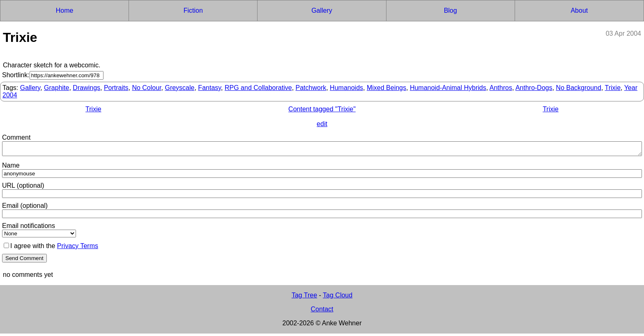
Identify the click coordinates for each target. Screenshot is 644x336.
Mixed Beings (386, 88)
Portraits (116, 88)
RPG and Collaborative (258, 88)
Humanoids (346, 88)
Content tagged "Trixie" (322, 109)
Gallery (30, 88)
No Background (579, 88)
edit (322, 124)
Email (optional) (25, 208)
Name (11, 168)
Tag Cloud (338, 298)
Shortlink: (16, 75)
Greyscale (179, 88)
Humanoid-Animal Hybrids (448, 88)
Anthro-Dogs (534, 88)
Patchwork (311, 88)
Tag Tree (304, 298)
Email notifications (29, 228)
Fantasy (209, 88)
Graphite (56, 88)
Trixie (613, 88)
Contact (322, 312)
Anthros (501, 88)
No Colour (146, 88)
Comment (16, 137)
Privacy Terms (78, 248)
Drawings (86, 88)
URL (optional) (23, 188)
